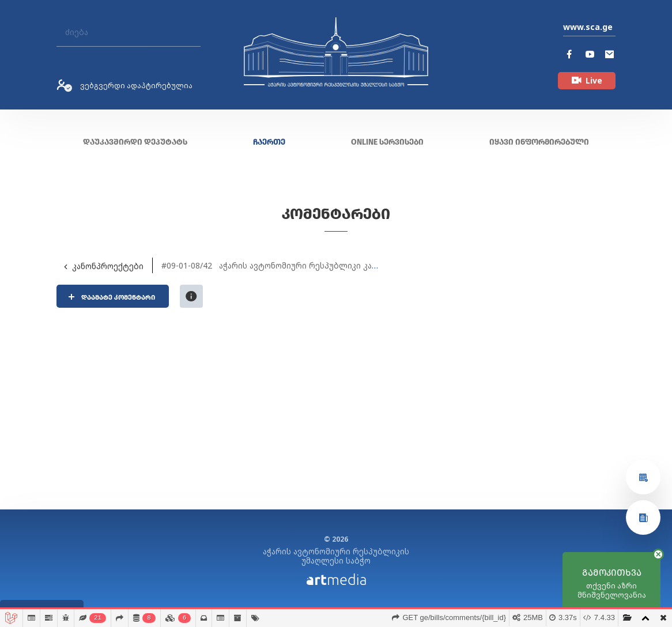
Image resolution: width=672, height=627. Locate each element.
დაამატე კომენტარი (120, 297)
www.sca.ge (588, 27)
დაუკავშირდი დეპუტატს (135, 142)
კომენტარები (336, 214)
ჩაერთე (269, 142)
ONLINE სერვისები (387, 142)
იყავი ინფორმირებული (539, 142)
